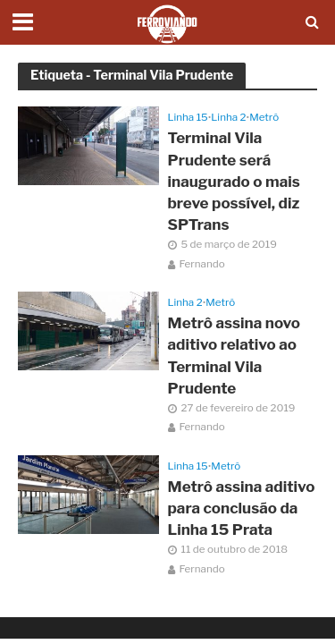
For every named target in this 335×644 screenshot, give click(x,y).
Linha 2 (228, 117)
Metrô (264, 117)
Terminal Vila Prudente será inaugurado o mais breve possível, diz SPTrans (234, 181)
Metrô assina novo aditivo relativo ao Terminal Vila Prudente (234, 356)
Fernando (202, 264)
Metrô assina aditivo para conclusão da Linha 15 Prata (242, 508)
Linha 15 (188, 117)
